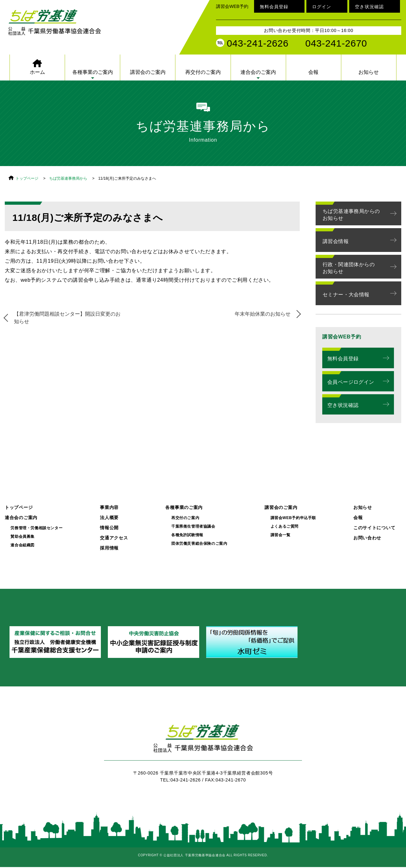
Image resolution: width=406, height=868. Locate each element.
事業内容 (109, 508)
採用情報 (109, 548)
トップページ (27, 178)
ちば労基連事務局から (68, 178)
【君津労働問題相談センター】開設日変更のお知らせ (68, 318)
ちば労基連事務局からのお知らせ (351, 215)
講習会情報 (336, 241)
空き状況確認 (369, 7)
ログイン (322, 7)
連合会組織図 (23, 545)
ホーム (37, 72)
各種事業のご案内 (93, 72)
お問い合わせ (367, 538)
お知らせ (369, 72)
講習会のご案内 (148, 72)
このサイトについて (374, 528)
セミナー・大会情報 (346, 295)
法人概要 (109, 518)
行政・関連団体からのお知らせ (349, 268)
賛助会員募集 (23, 537)
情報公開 (109, 528)
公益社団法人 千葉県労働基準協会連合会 (62, 26)
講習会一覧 (281, 535)
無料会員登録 (274, 7)
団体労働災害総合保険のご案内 (199, 544)
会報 (313, 72)
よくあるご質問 (285, 527)
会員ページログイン (351, 382)
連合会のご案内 (258, 72)
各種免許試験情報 (187, 535)
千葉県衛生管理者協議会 (193, 527)
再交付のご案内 (203, 72)
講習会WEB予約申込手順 (293, 518)
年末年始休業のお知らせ (262, 314)
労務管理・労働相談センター (36, 528)
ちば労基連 (203, 742)
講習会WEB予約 (232, 6)
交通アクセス (114, 538)
